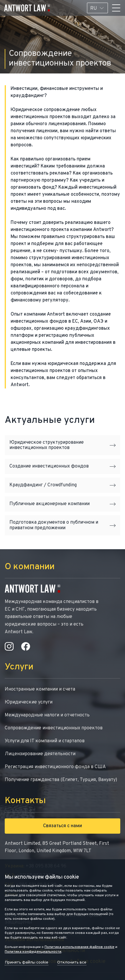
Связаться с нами (63, 826)
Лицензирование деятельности (40, 754)
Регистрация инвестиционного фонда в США (55, 767)
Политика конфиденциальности (33, 952)
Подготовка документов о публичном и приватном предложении (63, 525)
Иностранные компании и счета (40, 689)
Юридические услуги (29, 702)
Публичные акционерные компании (63, 504)
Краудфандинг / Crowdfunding (63, 485)
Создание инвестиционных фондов (63, 466)
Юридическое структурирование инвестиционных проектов (63, 445)
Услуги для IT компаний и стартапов (45, 741)
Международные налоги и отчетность (47, 715)
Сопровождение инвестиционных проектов (54, 728)
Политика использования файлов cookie (79, 947)
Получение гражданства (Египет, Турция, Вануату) (61, 780)
